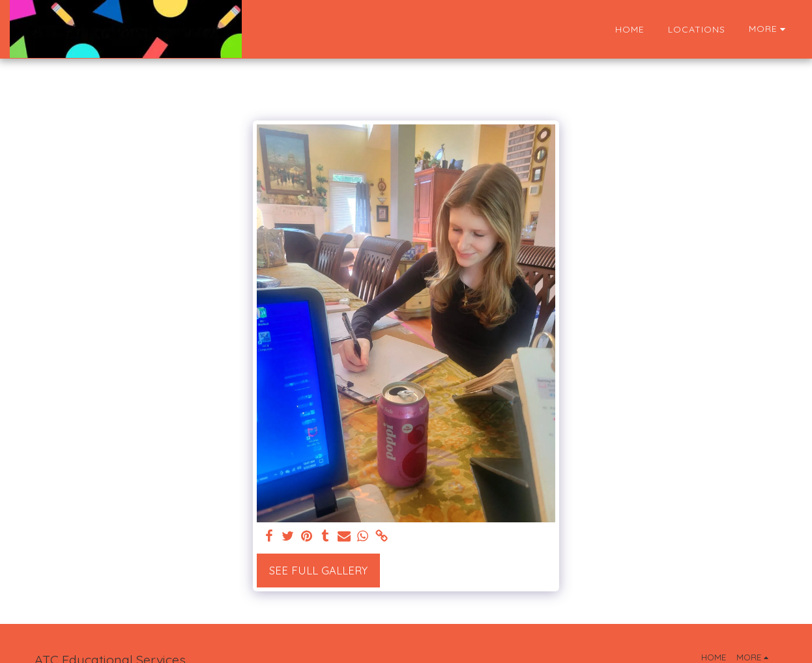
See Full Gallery (318, 570)
